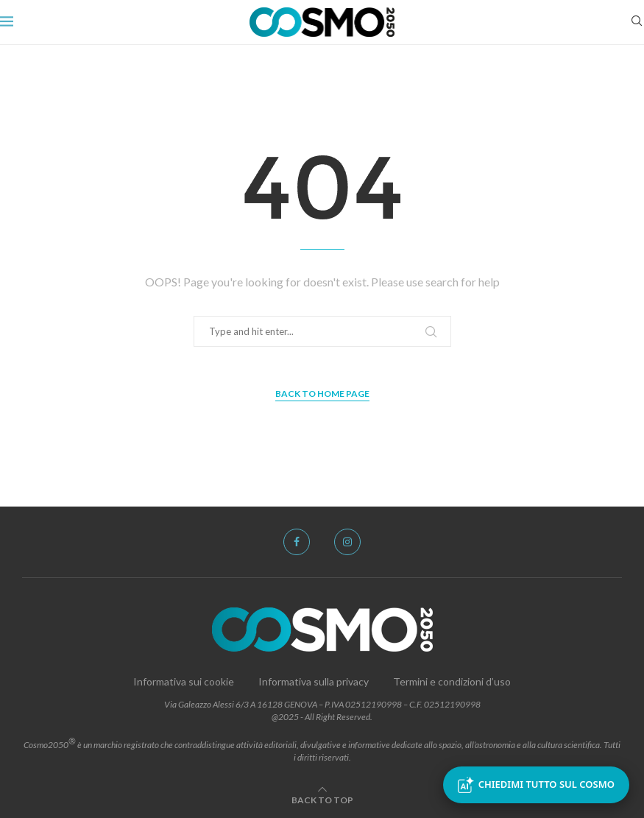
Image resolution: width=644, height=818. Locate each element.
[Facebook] (297, 542)
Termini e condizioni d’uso (452, 681)
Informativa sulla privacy (314, 681)
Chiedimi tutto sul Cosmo (536, 785)
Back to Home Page (322, 394)
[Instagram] (347, 542)
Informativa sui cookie (184, 681)
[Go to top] (322, 799)
